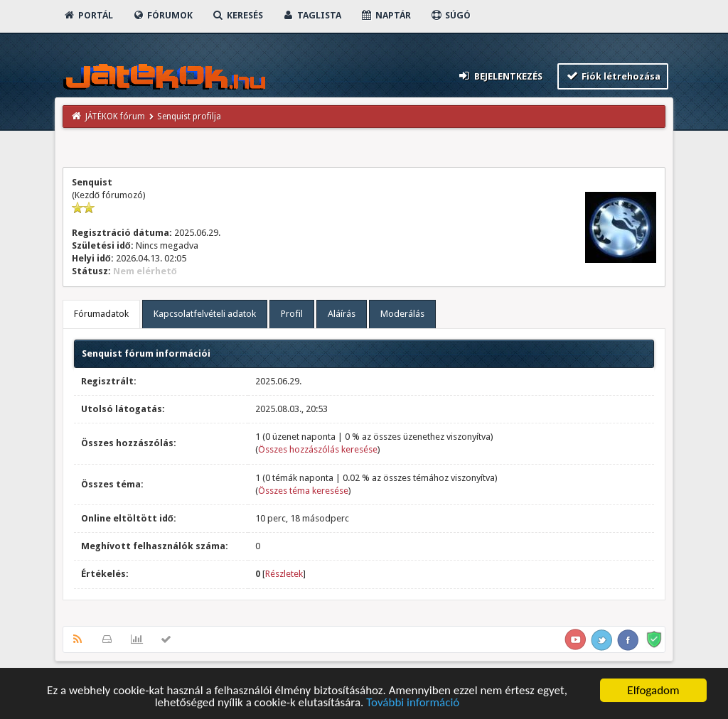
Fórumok (162, 15)
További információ (413, 705)
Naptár (386, 15)
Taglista (312, 15)
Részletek (284, 574)
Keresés (237, 15)
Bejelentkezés (500, 76)
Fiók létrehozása (613, 76)
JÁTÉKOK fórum (115, 117)
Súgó (450, 15)
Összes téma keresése (303, 491)
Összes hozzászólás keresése (318, 449)
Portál (88, 15)
